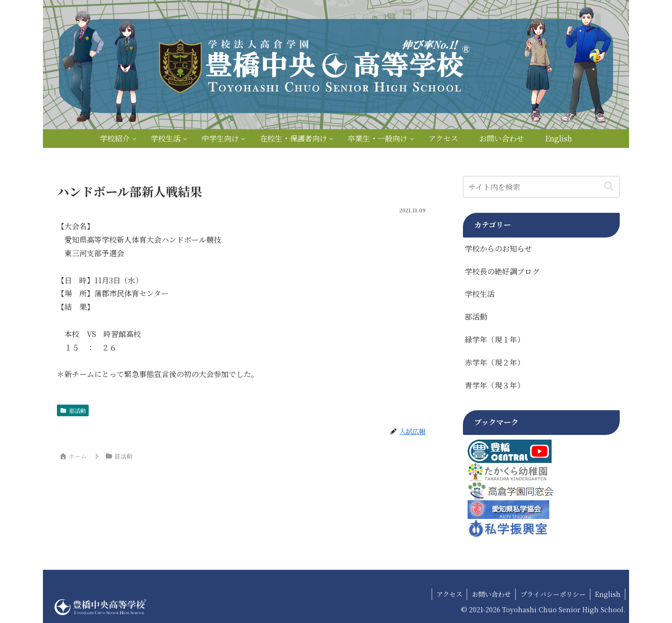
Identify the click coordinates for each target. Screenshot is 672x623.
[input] (541, 187)
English (607, 594)
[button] (609, 187)
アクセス (448, 594)
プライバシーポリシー (552, 594)
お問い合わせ (490, 594)
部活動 (73, 410)
